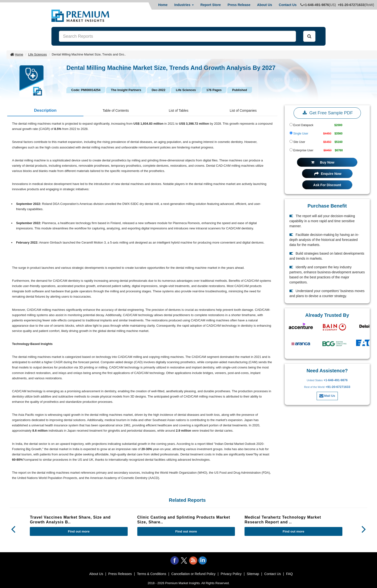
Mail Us (327, 396)
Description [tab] (45, 110)
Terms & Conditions (152, 574)
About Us (264, 5)
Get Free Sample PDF (327, 113)
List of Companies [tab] (243, 110)
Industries (184, 5)
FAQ (289, 574)
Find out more (79, 531)
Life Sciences (37, 54)
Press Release (239, 5)
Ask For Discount (327, 185)
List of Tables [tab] (179, 110)
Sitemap (253, 574)
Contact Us (288, 5)
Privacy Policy (231, 574)
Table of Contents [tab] (116, 110)
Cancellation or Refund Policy (194, 574)
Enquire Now (328, 174)
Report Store (211, 5)
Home (163, 5)
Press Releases (120, 574)
